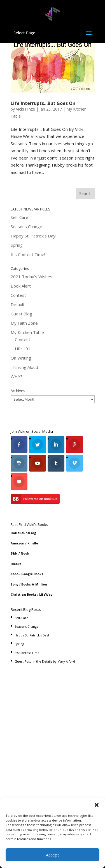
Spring (17, 245)
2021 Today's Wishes (32, 277)
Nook (25, 553)
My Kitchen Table (27, 332)
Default (18, 304)
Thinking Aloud (24, 367)
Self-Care (19, 217)
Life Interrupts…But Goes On (43, 103)
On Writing (21, 358)
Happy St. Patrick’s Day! (33, 236)
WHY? (17, 376)
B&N (14, 553)
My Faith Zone (24, 323)
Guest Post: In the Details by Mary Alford (45, 661)
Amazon (17, 543)
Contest (18, 295)
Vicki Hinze (25, 109)
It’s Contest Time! (28, 254)
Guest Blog (21, 314)
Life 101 (23, 349)
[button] (97, 805)
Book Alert (21, 286)
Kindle (33, 543)
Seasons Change (26, 226)
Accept (53, 855)
